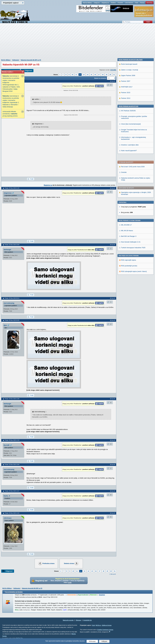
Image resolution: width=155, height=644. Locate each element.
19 (106, 75)
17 (99, 75)
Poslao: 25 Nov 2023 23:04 (12, 245)
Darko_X (7, 496)
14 (88, 75)
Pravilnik (120, 3)
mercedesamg (9, 303)
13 (84, 75)
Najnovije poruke (68, 620)
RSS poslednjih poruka (129, 200)
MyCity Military (87, 3)
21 (114, 75)
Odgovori (28, 71)
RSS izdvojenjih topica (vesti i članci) (134, 206)
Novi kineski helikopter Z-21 (131, 176)
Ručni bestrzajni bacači (129, 218)
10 (72, 75)
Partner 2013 (126, 252)
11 (76, 75)
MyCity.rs (98, 625)
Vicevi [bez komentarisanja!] (131, 278)
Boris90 (7, 445)
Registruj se (105, 3)
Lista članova (129, 3)
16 (95, 75)
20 (110, 75)
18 (103, 75)
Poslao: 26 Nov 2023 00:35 (12, 320)
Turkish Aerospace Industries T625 (133, 182)
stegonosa (8, 193)
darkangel (7, 250)
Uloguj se (97, 3)
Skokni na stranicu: (100, 78)
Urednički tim (88, 620)
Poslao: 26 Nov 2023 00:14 (12, 298)
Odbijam (104, 641)
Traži (136, 3)
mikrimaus (8, 518)
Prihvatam (92, 641)
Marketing (149, 3)
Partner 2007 (126, 235)
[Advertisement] (77, 42)
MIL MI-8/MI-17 (126, 159)
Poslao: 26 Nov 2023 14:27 (12, 491)
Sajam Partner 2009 (128, 230)
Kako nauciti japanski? (129, 305)
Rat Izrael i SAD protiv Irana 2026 (133, 101)
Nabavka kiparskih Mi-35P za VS (31, 60)
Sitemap (78, 620)
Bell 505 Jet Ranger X (129, 171)
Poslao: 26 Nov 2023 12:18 (12, 440)
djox (5, 325)
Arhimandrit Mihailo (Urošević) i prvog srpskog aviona (10, 114)
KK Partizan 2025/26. (129, 265)
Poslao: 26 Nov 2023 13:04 (12, 465)
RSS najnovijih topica (129, 194)
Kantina (113, 3)
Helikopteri (16, 60)
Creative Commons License (105, 630)
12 (80, 75)
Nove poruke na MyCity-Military (131, 214)
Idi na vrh (113, 574)
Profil (32, 179)
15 (91, 75)
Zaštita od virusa (107, 625)
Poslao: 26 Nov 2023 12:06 (12, 399)
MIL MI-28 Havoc (127, 165)
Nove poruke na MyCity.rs (128, 260)
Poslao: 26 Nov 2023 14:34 (12, 513)
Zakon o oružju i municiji (130, 224)
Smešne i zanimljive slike (130, 299)
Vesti (93, 625)
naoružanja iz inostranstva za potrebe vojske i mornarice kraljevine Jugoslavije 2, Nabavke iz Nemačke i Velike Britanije (11, 101)
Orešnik (124, 107)
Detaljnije (102, 595)
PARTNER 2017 (127, 241)
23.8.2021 (113, 70)
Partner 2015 (126, 247)
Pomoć (142, 3)
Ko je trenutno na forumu (14, 592)
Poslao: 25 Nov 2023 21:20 (12, 188)
